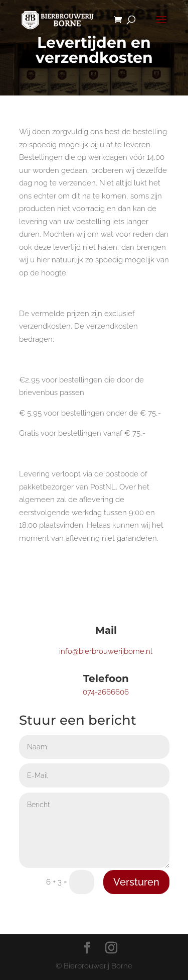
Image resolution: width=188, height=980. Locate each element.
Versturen (136, 882)
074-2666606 (106, 692)
